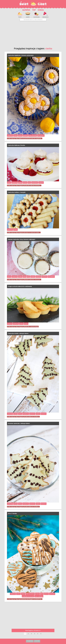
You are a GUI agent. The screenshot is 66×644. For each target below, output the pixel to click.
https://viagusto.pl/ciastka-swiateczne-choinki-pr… (27, 417)
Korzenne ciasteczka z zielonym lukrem (19, 423)
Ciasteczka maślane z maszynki (17, 192)
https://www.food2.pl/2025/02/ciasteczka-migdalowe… (29, 138)
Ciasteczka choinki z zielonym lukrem (18, 333)
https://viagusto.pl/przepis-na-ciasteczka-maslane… (28, 232)
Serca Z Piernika (12, 513)
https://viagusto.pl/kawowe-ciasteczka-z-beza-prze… (28, 280)
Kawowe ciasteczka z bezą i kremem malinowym (21, 239)
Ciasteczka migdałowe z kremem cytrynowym (21, 55)
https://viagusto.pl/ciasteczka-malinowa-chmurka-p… (28, 185)
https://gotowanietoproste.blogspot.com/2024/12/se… (29, 599)
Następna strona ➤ (33, 630)
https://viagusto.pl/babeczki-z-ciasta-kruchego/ (27, 327)
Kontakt (37, 641)
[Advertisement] (33, 33)
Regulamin (30, 641)
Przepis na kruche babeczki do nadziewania (20, 286)
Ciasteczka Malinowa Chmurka (16, 145)
